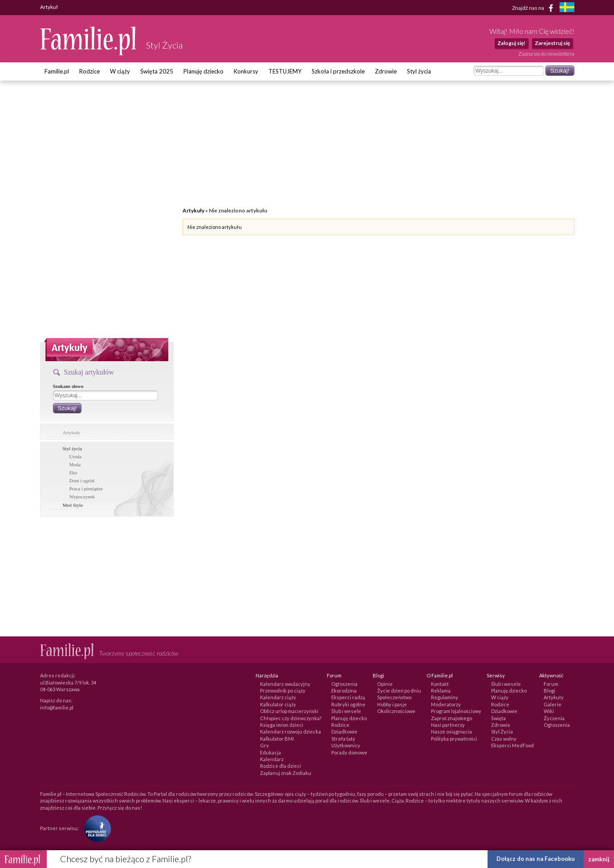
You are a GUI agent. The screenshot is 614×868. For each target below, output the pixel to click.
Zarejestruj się (552, 43)
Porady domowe (349, 752)
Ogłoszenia (344, 684)
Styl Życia (502, 731)
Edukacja (270, 752)
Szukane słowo (68, 386)
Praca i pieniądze (86, 489)
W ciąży (120, 71)
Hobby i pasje (392, 704)
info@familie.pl (57, 707)
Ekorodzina (344, 691)
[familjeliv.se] (567, 8)
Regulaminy (445, 697)
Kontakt (440, 684)
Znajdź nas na (534, 8)
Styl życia (419, 71)
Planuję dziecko (203, 71)
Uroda (76, 456)
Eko (73, 473)
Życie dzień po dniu (399, 691)
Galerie (553, 704)
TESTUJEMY (285, 71)
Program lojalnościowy (456, 711)
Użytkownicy (346, 745)
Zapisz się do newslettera (546, 54)
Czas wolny (504, 739)
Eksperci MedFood (512, 745)
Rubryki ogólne (348, 704)
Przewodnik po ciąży (283, 691)
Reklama (441, 691)
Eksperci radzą (348, 697)
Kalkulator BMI (277, 739)
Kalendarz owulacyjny (285, 684)
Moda (75, 465)
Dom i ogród (82, 481)
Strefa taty (343, 739)
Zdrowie (386, 71)
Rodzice (89, 71)
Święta (498, 718)
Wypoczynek (82, 497)
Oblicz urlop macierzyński (289, 711)
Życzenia (554, 718)
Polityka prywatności (454, 739)
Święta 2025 (157, 71)
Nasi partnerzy (448, 725)
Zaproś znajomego (451, 718)
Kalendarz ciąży (278, 697)
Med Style (73, 505)
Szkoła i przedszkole (338, 71)
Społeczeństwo (394, 697)
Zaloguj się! (511, 43)
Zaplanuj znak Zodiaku (286, 773)
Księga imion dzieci (282, 725)
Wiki (549, 711)
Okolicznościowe (396, 711)
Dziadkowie (344, 731)
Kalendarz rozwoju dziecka (291, 731)
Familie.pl (57, 71)
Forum (551, 684)
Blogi (549, 691)
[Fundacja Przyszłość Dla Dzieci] (95, 828)
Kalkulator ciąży (278, 704)
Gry (264, 745)
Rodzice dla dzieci (281, 766)
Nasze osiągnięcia (451, 731)
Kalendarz (272, 759)
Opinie (385, 684)
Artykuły (72, 432)
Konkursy (246, 71)
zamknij (599, 859)
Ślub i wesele (346, 711)
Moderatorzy (446, 704)
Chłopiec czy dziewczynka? (291, 718)
